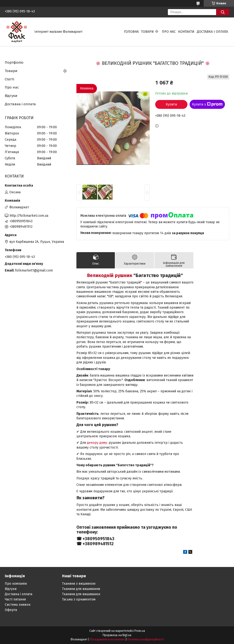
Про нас (169, 32)
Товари (147, 32)
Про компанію (16, 584)
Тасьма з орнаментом (79, 599)
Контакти (186, 32)
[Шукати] (223, 12)
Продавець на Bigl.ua (117, 635)
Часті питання (15, 599)
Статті (9, 79)
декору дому (97, 443)
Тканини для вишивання (81, 589)
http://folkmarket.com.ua (29, 216)
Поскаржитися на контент (107, 639)
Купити (171, 104)
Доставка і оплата (212, 32)
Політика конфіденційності (146, 639)
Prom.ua (140, 631)
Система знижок (18, 605)
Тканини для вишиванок (81, 594)
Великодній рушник (110, 275)
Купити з (207, 104)
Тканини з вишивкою (79, 584)
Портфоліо (14, 62)
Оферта (11, 610)
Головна (131, 32)
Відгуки (11, 96)
